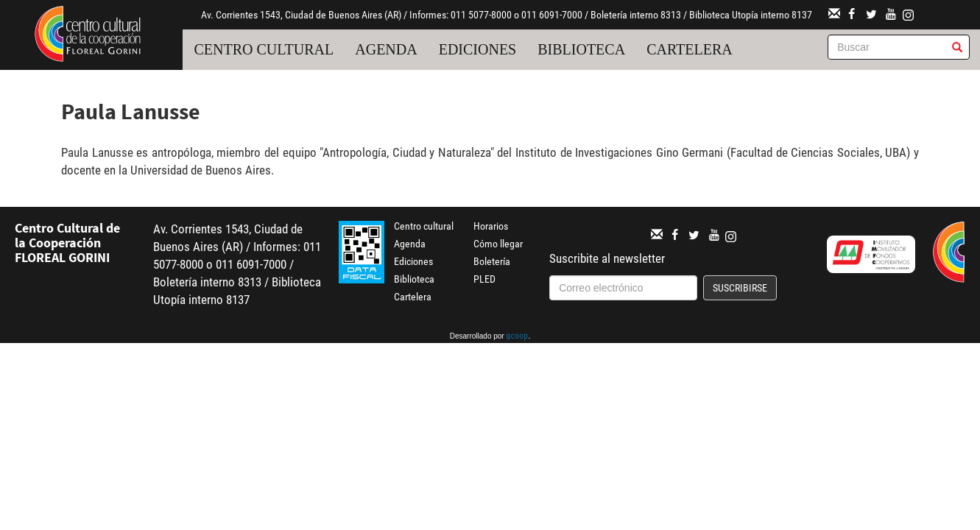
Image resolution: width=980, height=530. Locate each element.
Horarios (491, 226)
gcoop (517, 337)
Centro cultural (264, 49)
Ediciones (478, 49)
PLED (484, 279)
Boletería (492, 261)
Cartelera (690, 49)
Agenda (386, 49)
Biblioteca (581, 49)
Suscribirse (740, 288)
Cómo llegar (498, 244)
